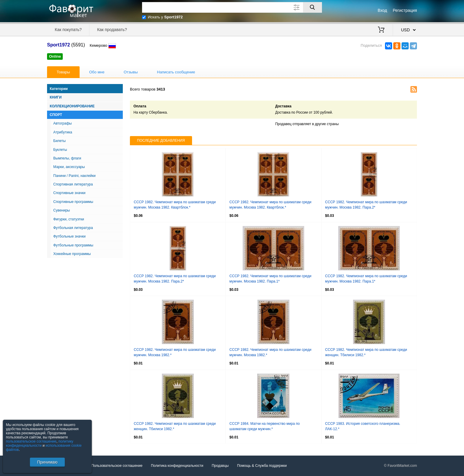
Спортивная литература (73, 184)
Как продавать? (112, 30)
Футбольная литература (73, 228)
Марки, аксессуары (69, 167)
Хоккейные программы (72, 254)
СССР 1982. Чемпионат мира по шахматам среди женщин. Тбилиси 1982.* (366, 352)
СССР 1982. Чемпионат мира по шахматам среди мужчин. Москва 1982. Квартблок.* (175, 205)
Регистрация (405, 10)
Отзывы (131, 72)
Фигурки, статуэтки (69, 219)
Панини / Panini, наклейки (74, 176)
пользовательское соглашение (31, 441)
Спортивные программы (73, 202)
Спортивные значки (69, 193)
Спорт (56, 115)
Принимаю (47, 462)
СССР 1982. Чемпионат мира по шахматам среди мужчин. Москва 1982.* (175, 352)
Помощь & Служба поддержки (262, 466)
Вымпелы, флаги (67, 158)
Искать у (165, 17)
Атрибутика (63, 132)
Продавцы (220, 466)
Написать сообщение (176, 72)
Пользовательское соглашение (117, 466)
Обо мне (97, 72)
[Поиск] (312, 7)
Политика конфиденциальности (177, 466)
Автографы (62, 123)
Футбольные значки (69, 236)
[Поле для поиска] (232, 7)
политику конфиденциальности (40, 443)
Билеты (59, 141)
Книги (56, 97)
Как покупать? (68, 30)
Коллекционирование (72, 106)
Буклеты (60, 150)
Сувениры (62, 210)
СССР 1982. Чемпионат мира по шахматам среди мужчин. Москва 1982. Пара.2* (366, 205)
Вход (382, 10)
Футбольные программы (73, 245)
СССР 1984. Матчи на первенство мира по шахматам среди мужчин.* (265, 426)
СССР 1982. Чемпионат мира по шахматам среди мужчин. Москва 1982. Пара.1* (270, 279)
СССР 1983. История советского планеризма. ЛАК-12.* (363, 426)
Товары (63, 72)
